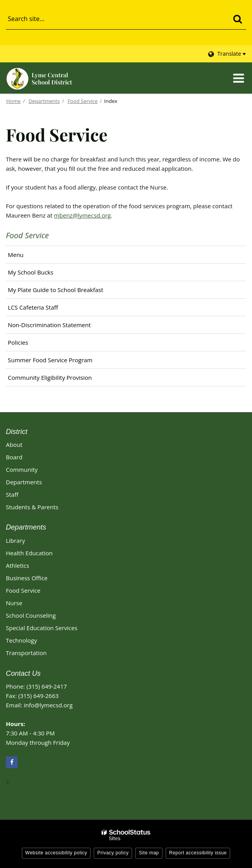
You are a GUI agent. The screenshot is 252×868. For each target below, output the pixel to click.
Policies (18, 342)
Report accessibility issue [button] (198, 853)
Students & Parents (32, 507)
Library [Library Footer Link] (15, 540)
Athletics (18, 565)
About (14, 445)
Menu (16, 255)
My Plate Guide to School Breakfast (55, 290)
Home (13, 101)
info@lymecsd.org (48, 705)
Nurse (14, 603)
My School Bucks (42, 274)
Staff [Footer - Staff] (12, 494)
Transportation (26, 653)
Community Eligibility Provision (50, 377)
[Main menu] (238, 78)
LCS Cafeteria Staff (33, 307)
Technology (21, 640)
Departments (44, 101)
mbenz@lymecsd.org (82, 215)
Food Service (83, 101)
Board (14, 457)
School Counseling (31, 615)
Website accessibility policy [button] (56, 853)
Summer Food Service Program (50, 360)
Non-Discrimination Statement (49, 325)
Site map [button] (149, 853)
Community (22, 469)
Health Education (29, 553)
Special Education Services (42, 628)
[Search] (237, 19)
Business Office (27, 578)
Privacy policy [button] (113, 853)
